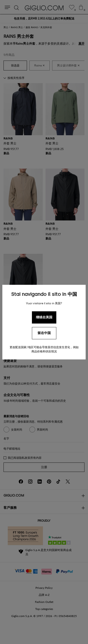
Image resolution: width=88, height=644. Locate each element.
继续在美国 (44, 317)
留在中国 (44, 333)
